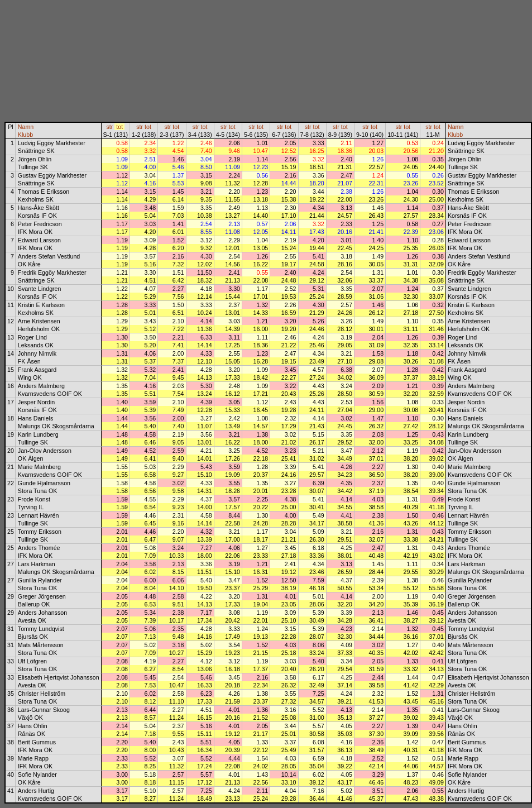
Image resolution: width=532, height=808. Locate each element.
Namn (26, 127)
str (109, 127)
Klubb (25, 135)
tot (119, 127)
